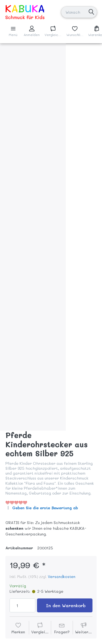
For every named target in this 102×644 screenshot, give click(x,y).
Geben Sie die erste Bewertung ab (45, 508)
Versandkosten (62, 576)
